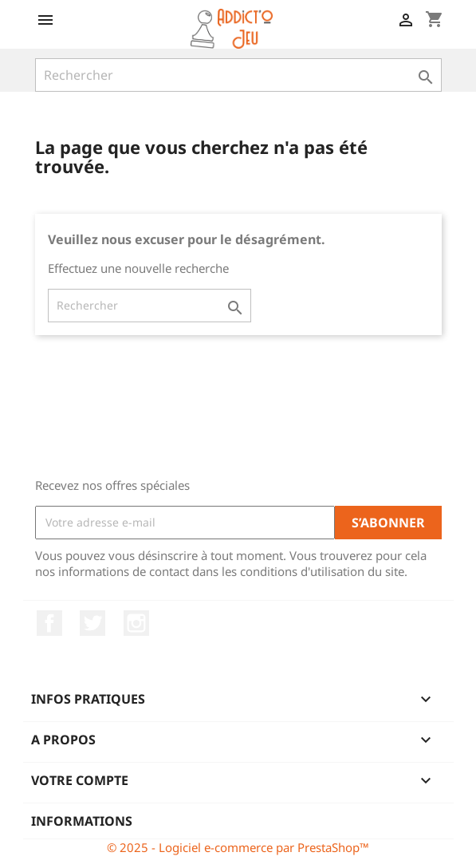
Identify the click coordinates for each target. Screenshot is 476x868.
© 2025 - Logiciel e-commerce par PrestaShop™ (238, 847)
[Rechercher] (238, 75)
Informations (82, 821)
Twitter (92, 623)
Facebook (49, 623)
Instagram (136, 623)
